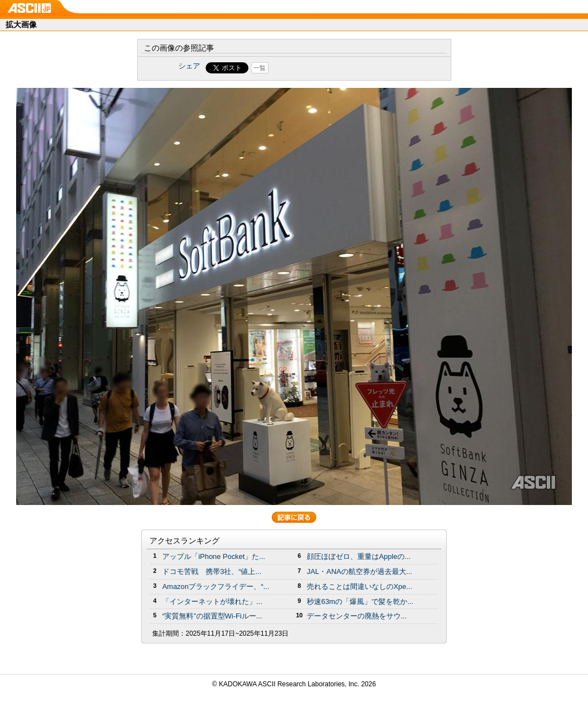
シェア (189, 66)
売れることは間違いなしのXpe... (360, 586)
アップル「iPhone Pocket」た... (214, 556)
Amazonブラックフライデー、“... (216, 586)
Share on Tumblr (335, 68)
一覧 (260, 68)
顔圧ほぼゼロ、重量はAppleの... (359, 556)
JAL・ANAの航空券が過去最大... (360, 571)
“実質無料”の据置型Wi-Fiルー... (212, 616)
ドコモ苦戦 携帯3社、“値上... (212, 571)
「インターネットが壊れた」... (212, 601)
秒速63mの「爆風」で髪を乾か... (360, 601)
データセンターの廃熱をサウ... (357, 616)
